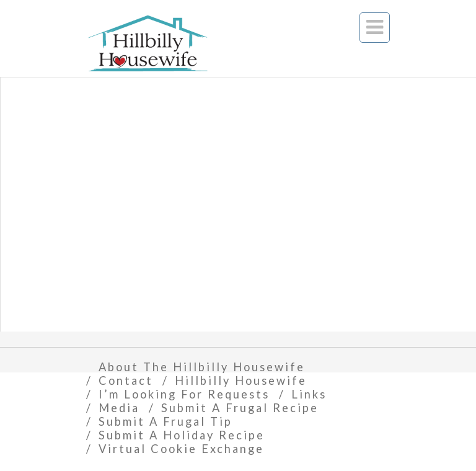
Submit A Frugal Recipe (240, 408)
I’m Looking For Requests (184, 394)
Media (119, 408)
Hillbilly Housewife (241, 381)
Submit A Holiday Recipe (182, 435)
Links (309, 394)
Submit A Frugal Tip (165, 421)
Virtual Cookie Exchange (181, 449)
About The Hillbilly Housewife (202, 367)
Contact (126, 381)
